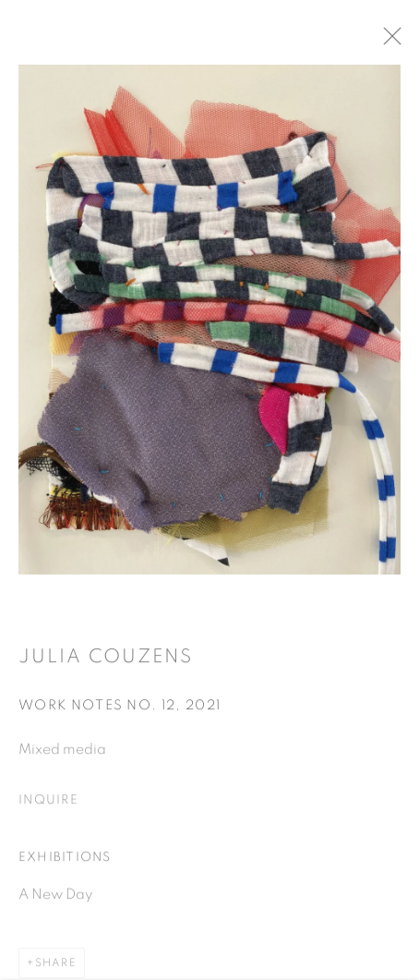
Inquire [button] (48, 806)
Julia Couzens (106, 662)
